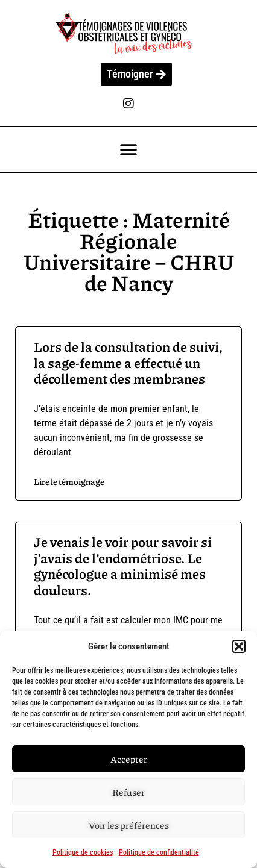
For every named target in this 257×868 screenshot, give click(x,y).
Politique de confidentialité (159, 852)
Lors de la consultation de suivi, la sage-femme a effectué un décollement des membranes (128, 363)
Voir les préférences (129, 825)
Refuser (128, 792)
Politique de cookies (83, 852)
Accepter (129, 759)
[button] (239, 646)
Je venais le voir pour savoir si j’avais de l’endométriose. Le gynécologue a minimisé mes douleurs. (123, 566)
